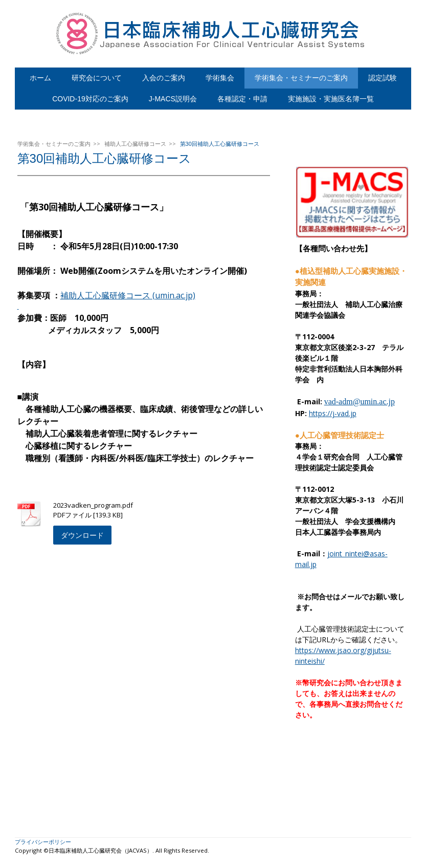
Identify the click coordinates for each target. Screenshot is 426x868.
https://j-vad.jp (333, 413)
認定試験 (383, 78)
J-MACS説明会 (173, 99)
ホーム (40, 78)
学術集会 (220, 78)
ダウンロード (82, 535)
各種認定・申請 (242, 99)
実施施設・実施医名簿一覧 (331, 99)
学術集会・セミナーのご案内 (301, 78)
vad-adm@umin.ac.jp (360, 402)
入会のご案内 (164, 78)
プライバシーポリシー (43, 842)
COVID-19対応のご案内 (90, 99)
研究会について (97, 78)
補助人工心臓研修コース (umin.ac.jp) (128, 295)
